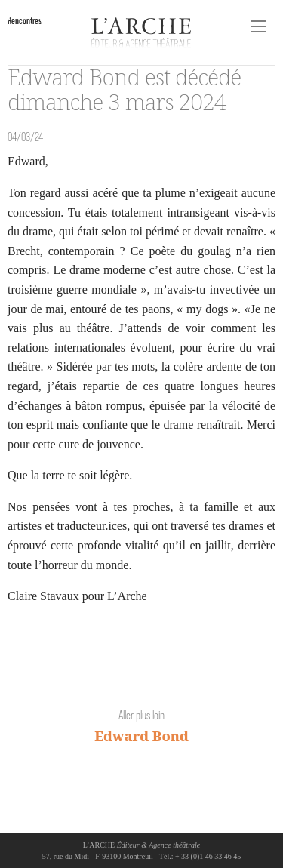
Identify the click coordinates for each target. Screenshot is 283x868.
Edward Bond (141, 736)
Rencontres (25, 21)
